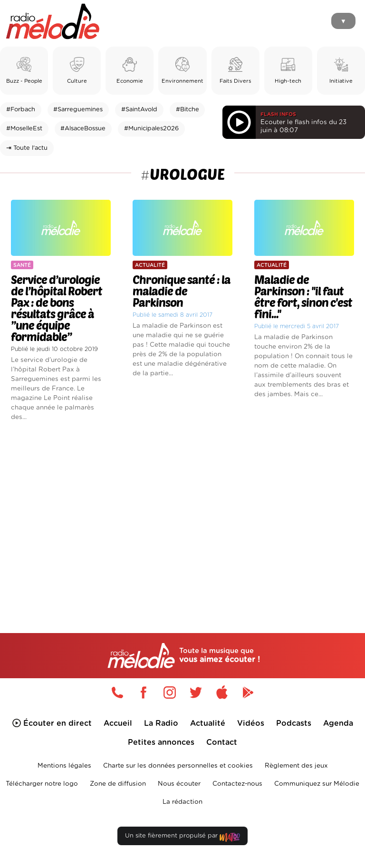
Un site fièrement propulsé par (182, 838)
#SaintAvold (139, 110)
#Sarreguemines (78, 110)
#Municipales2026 (151, 129)
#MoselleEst (24, 129)
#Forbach (21, 110)
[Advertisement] (182, 511)
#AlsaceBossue (83, 129)
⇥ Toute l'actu (27, 148)
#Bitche (187, 110)
